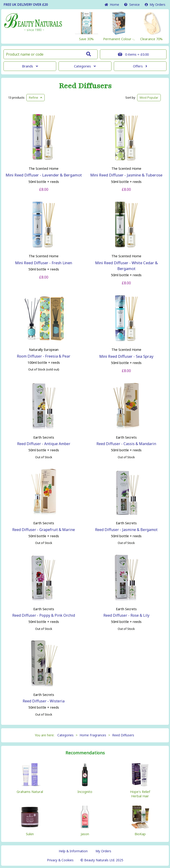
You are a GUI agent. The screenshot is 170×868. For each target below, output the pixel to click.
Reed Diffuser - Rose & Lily (126, 615)
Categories (85, 66)
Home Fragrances (93, 735)
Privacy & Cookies (60, 860)
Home (112, 5)
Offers (140, 66)
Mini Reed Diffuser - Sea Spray (126, 356)
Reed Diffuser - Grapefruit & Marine (44, 530)
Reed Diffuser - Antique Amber (44, 444)
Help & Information (73, 851)
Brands (30, 66)
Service (132, 5)
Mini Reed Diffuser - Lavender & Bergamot (44, 175)
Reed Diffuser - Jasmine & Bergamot (126, 530)
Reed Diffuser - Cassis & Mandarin (126, 444)
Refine (36, 97)
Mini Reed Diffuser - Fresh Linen (44, 263)
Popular (149, 97)
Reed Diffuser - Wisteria (44, 701)
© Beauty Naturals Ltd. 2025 (102, 860)
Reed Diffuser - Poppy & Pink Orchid (44, 615)
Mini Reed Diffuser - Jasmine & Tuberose (126, 175)
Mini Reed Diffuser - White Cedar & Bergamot (126, 266)
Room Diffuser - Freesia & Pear (44, 356)
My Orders (155, 5)
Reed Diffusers (85, 86)
